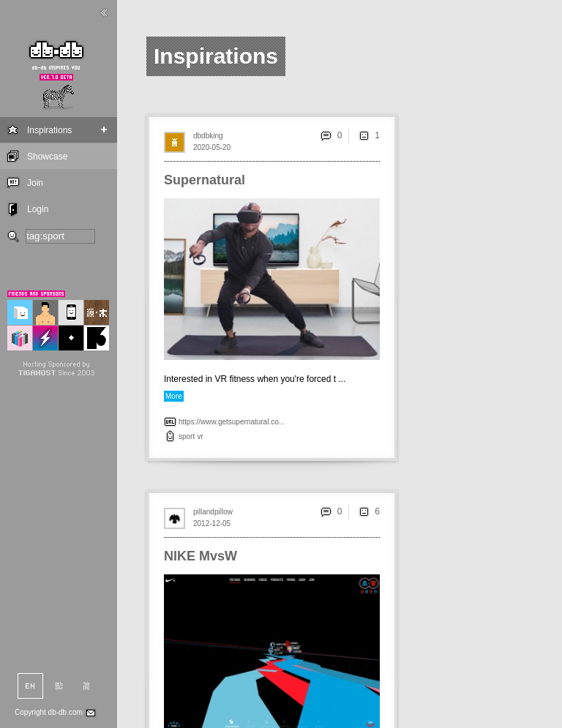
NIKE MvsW (201, 556)
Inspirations (49, 130)
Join (35, 183)
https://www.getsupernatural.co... (232, 422)
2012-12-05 (212, 524)
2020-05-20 (212, 147)
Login (38, 209)
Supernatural (205, 180)
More (174, 396)
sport (187, 436)
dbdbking (208, 136)
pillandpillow (213, 512)
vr (201, 436)
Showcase (47, 157)
